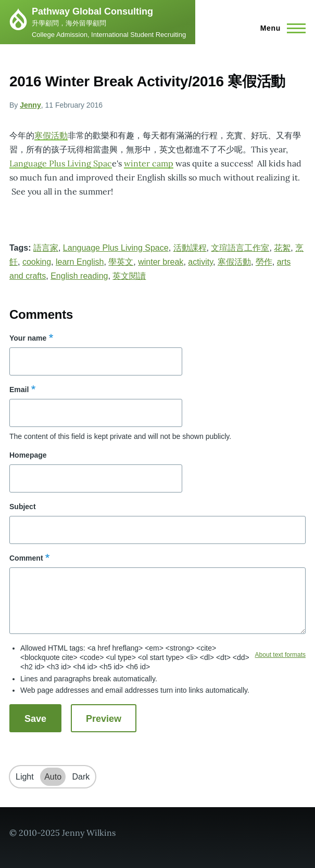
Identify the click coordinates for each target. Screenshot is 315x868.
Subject (23, 507)
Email (19, 390)
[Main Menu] (280, 28)
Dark (81, 777)
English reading (79, 276)
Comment (26, 558)
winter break (161, 262)
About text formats (280, 655)
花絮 (282, 248)
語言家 (46, 248)
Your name (28, 338)
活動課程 (190, 248)
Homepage (28, 455)
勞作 (264, 262)
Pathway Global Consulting (92, 11)
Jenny (30, 105)
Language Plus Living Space (116, 248)
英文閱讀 (129, 276)
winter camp (149, 163)
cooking (37, 262)
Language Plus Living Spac (61, 163)
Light (25, 777)
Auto (53, 777)
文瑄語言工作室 (240, 248)
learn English (80, 262)
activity (200, 262)
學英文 (121, 262)
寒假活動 (51, 135)
